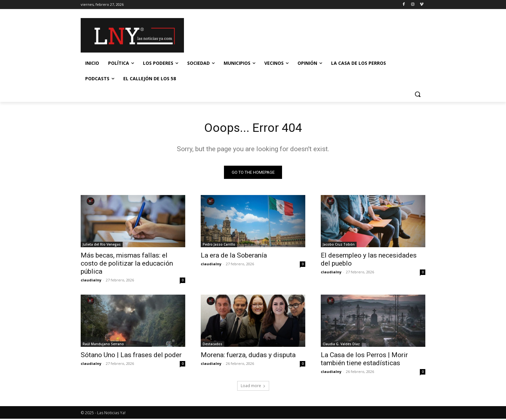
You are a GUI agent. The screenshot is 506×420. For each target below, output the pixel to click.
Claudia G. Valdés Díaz (341, 345)
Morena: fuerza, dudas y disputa (248, 356)
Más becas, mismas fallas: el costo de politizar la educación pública (127, 265)
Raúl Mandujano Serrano (103, 345)
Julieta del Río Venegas (102, 246)
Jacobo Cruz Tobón (339, 246)
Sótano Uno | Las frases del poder (131, 356)
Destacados (213, 345)
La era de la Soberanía (234, 257)
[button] (418, 94)
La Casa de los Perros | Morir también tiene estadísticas (364, 360)
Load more (253, 387)
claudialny (91, 281)
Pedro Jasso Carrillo (219, 246)
